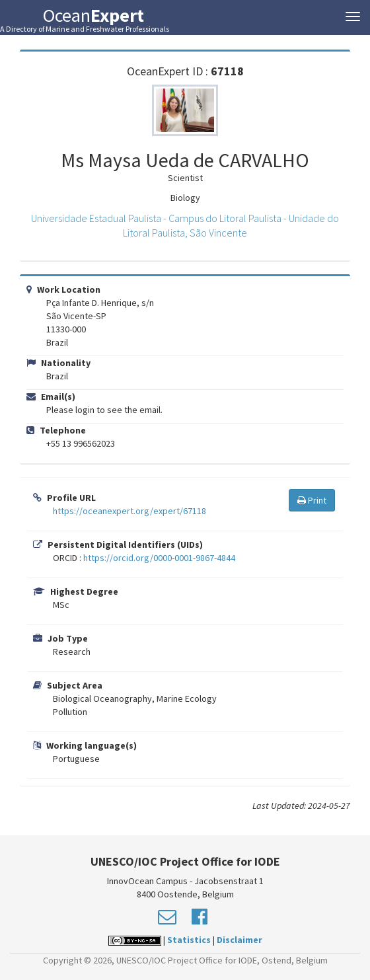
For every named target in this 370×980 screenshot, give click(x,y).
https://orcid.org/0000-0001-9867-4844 (159, 558)
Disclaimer (240, 940)
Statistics (189, 940)
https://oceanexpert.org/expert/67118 (129, 511)
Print (312, 500)
